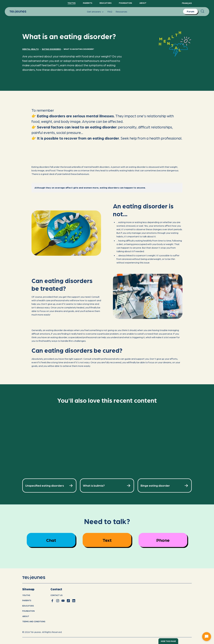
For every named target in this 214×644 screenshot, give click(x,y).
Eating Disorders (51, 49)
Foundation (125, 3)
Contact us (57, 595)
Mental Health (30, 49)
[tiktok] (68, 601)
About (143, 3)
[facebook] (52, 601)
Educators (106, 3)
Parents (88, 3)
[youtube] (63, 601)
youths (26, 595)
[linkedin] (74, 601)
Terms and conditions (34, 621)
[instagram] (58, 601)
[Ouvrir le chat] (207, 637)
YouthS (72, 3)
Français (187, 3)
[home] (38, 578)
